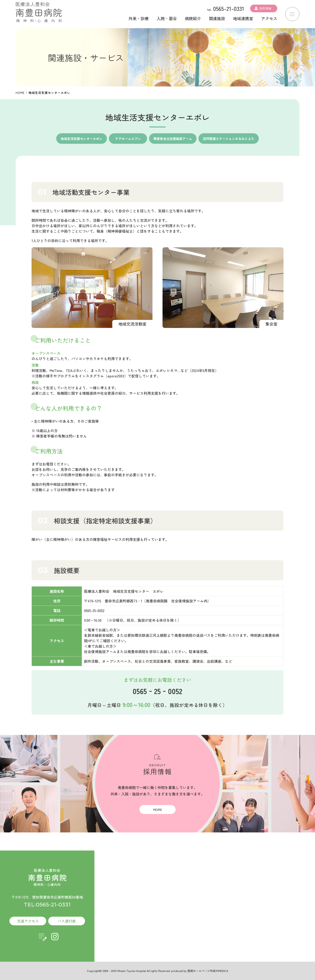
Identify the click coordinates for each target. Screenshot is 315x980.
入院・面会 (167, 18)
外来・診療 (139, 18)
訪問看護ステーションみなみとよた (229, 139)
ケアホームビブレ (128, 139)
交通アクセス (28, 921)
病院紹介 (193, 18)
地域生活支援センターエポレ (82, 139)
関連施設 (217, 18)
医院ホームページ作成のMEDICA (208, 971)
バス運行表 (67, 921)
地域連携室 (243, 18)
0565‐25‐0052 (157, 691)
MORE (158, 809)
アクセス (269, 18)
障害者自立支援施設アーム (173, 139)
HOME (20, 93)
